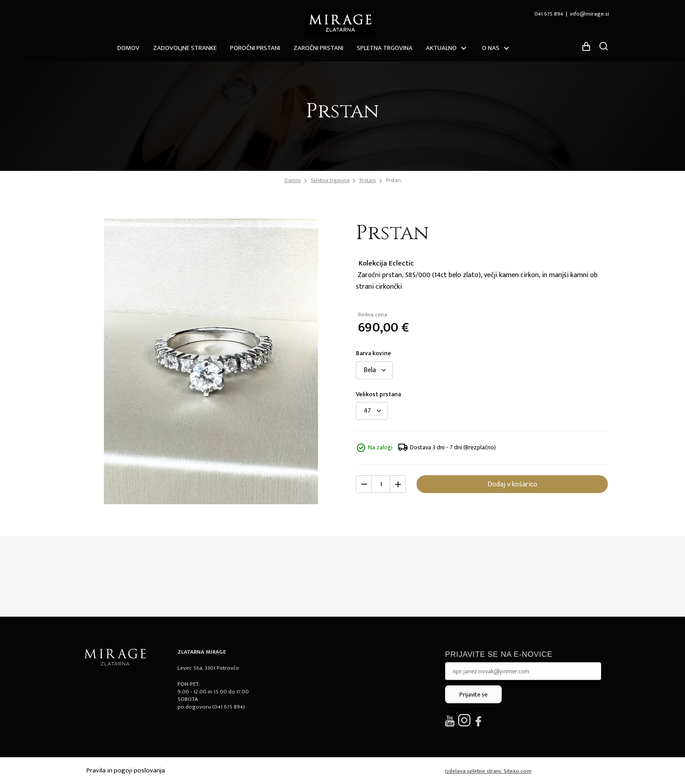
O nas (491, 48)
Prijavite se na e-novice (499, 654)
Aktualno (441, 48)
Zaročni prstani (318, 48)
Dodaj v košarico (512, 484)
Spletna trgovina (385, 48)
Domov (128, 48)
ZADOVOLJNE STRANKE (185, 48)
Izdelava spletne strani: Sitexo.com (488, 771)
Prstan (393, 180)
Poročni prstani (255, 48)
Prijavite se (473, 695)
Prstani (368, 180)
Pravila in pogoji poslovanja (126, 770)
